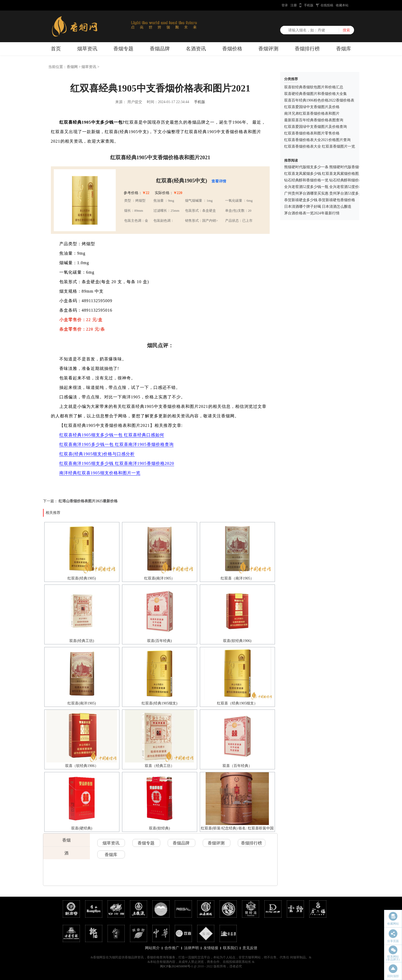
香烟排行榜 (307, 49)
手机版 (309, 5)
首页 (56, 49)
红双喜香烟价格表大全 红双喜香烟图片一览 (320, 146)
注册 (294, 5)
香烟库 (344, 49)
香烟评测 (268, 49)
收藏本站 (342, 5)
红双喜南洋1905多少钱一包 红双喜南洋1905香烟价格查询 (117, 444)
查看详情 (219, 181)
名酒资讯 (196, 49)
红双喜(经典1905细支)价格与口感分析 (97, 454)
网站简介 (152, 948)
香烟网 (72, 67)
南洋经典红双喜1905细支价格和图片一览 (100, 473)
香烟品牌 (160, 49)
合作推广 (172, 948)
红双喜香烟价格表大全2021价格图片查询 (317, 140)
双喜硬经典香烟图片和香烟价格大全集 (316, 94)
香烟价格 (232, 49)
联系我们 (230, 948)
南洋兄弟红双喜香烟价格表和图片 (312, 114)
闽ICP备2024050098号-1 (176, 966)
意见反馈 (250, 948)
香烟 (66, 840)
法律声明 (191, 948)
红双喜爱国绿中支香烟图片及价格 (312, 107)
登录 (285, 5)
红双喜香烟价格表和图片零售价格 (312, 133)
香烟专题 (123, 49)
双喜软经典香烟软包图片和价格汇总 (314, 87)
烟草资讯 (87, 49)
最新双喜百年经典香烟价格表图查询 (314, 120)
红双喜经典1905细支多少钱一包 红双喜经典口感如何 (112, 435)
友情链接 (211, 948)
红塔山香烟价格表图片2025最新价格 (88, 501)
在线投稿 (327, 5)
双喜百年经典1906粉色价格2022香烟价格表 (319, 100)
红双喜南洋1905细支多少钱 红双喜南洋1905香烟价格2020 (117, 463)
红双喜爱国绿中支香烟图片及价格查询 (316, 127)
